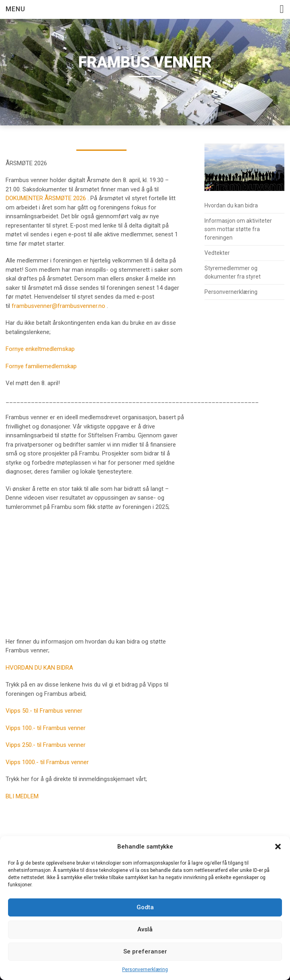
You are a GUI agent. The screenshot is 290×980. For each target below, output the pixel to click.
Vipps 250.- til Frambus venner (46, 745)
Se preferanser (145, 951)
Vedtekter (217, 253)
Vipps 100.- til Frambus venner (46, 728)
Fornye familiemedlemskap (41, 366)
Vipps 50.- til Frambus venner (44, 711)
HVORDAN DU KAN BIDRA (39, 668)
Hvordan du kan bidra (231, 205)
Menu (15, 9)
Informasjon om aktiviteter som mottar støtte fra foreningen (238, 229)
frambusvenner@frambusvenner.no (58, 306)
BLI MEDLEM (22, 796)
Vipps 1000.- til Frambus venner (47, 762)
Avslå (145, 929)
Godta (145, 907)
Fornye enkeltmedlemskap (40, 349)
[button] (278, 847)
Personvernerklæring (145, 970)
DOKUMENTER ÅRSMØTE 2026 (46, 198)
